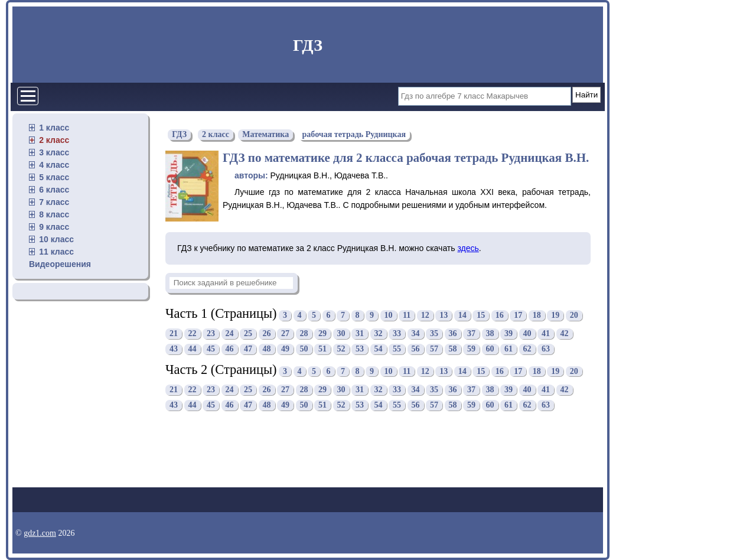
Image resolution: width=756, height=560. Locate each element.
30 (341, 334)
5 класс (54, 177)
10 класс (56, 239)
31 (360, 334)
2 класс (54, 140)
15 (481, 315)
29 (322, 334)
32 (379, 334)
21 (174, 334)
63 (546, 349)
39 (509, 334)
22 (193, 334)
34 (416, 334)
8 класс (54, 214)
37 (471, 334)
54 (379, 349)
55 (397, 349)
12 (425, 315)
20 (574, 315)
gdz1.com (40, 533)
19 (555, 315)
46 (230, 349)
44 (193, 349)
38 (490, 334)
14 (462, 315)
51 (322, 349)
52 (341, 349)
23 (211, 334)
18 (537, 315)
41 (546, 334)
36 (453, 334)
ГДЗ (308, 45)
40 (527, 334)
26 (267, 334)
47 (248, 349)
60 (490, 349)
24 (230, 334)
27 (285, 334)
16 (500, 315)
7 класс (54, 202)
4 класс (54, 165)
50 (304, 349)
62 (527, 349)
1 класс (54, 128)
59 (471, 349)
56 (416, 349)
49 (285, 349)
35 (434, 334)
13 (444, 315)
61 (509, 349)
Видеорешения (60, 264)
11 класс (56, 252)
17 (518, 315)
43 (174, 349)
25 (248, 334)
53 (360, 349)
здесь (468, 248)
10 (389, 315)
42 (565, 334)
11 (407, 315)
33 (397, 334)
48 (267, 349)
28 (304, 334)
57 (434, 349)
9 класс (54, 227)
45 (211, 349)
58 (453, 349)
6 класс (54, 190)
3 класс (54, 152)
